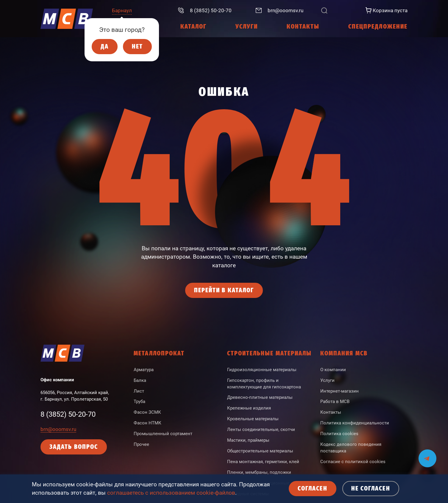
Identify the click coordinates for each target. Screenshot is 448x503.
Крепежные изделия (249, 408)
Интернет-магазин (339, 391)
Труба (139, 402)
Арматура (144, 370)
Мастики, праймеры (248, 440)
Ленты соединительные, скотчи (261, 429)
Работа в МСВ (335, 402)
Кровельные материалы (253, 419)
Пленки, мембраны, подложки (259, 472)
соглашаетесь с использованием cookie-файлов (171, 493)
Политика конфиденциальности (355, 423)
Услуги (327, 380)
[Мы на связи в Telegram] (427, 455)
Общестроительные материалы (260, 451)
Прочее (141, 444)
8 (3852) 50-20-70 (68, 414)
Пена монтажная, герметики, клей (263, 462)
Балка (140, 380)
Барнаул (122, 10)
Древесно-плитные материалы (260, 397)
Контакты (331, 412)
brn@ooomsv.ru (58, 429)
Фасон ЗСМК (147, 412)
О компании (333, 370)
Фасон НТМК (147, 423)
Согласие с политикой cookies (353, 462)
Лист (139, 391)
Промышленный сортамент (163, 434)
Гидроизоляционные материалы (262, 370)
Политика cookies (339, 434)
